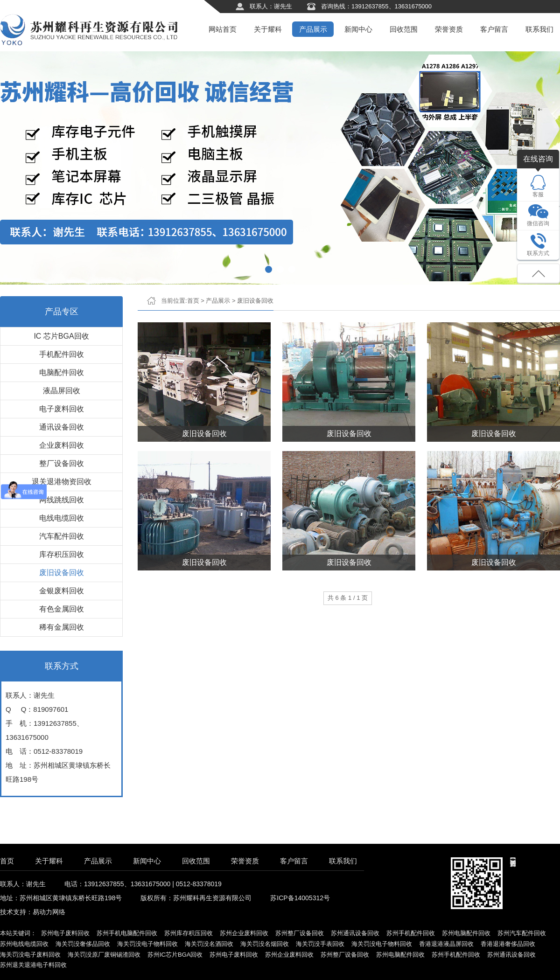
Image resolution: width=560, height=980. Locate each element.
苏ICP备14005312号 (300, 898)
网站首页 (223, 29)
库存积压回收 (62, 554)
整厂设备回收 (62, 463)
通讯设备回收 (62, 427)
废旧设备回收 (62, 573)
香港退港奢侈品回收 (508, 944)
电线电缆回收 (62, 518)
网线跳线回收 (62, 500)
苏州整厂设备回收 (300, 933)
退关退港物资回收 (62, 482)
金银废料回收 (62, 591)
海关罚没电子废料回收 (30, 955)
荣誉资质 (449, 29)
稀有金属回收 (62, 627)
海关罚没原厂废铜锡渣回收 (104, 955)
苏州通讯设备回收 (355, 933)
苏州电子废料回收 (65, 933)
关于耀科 (268, 29)
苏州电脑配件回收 (466, 933)
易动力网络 (49, 912)
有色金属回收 (62, 609)
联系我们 (539, 29)
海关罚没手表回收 (320, 944)
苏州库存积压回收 (189, 933)
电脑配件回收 (62, 372)
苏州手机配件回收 (411, 933)
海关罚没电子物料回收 (147, 944)
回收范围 (404, 29)
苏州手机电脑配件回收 (127, 933)
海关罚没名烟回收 (265, 944)
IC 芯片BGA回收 (61, 336)
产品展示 (313, 29)
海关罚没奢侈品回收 (83, 944)
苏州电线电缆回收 (24, 944)
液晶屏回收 (62, 391)
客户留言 (494, 29)
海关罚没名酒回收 (209, 944)
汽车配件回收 (62, 536)
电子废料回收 (62, 409)
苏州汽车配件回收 (522, 933)
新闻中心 (358, 29)
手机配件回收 (62, 354)
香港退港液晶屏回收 (446, 944)
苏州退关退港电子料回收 (33, 965)
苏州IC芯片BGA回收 (175, 955)
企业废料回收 (62, 445)
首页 (193, 301)
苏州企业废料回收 (244, 933)
